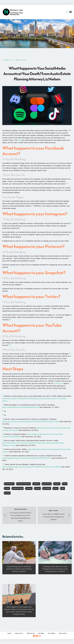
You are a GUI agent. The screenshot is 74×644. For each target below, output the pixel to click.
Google (7, 488)
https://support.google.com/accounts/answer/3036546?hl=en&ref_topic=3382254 (32, 467)
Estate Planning (47, 484)
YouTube (7, 493)
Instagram (29, 488)
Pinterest (38, 488)
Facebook (57, 484)
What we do (30, 633)
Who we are (19, 633)
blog (20, 140)
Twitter (56, 488)
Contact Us (58, 383)
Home (9, 633)
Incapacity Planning (18, 488)
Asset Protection (9, 484)
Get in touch (63, 633)
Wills (63, 488)
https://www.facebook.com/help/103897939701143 (21, 407)
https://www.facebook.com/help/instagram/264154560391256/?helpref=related (31, 422)
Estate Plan (37, 484)
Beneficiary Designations (24, 484)
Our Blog (41, 633)
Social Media (47, 488)
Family (65, 484)
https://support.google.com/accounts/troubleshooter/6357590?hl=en (27, 458)
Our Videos (51, 633)
